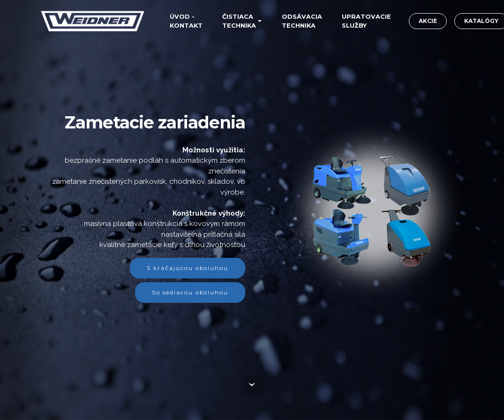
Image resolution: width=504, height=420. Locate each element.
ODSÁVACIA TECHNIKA (302, 21)
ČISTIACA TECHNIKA (239, 21)
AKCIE (428, 21)
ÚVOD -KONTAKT (186, 21)
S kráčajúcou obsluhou (188, 268)
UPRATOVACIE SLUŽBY (366, 21)
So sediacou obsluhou (190, 292)
